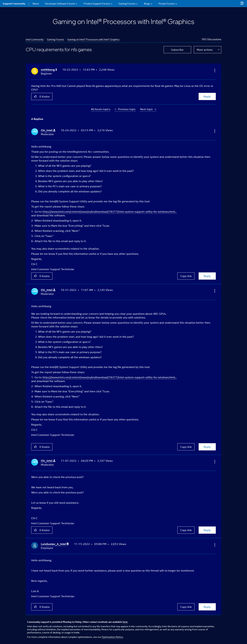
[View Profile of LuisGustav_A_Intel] (55, 544)
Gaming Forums (55, 39)
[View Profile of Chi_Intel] (48, 130)
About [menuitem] (36, 3)
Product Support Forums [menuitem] (97, 3)
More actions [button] (205, 50)
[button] (214, 70)
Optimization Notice (112, 637)
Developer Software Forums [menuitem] (60, 3)
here (125, 622)
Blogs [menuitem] (147, 3)
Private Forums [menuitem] (167, 3)
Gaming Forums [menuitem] (127, 3)
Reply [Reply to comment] (207, 276)
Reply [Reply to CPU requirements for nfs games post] (207, 96)
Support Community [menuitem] (14, 3)
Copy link (186, 276)
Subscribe (177, 50)
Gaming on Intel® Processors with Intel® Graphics (93, 39)
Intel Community (35, 39)
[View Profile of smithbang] (49, 70)
